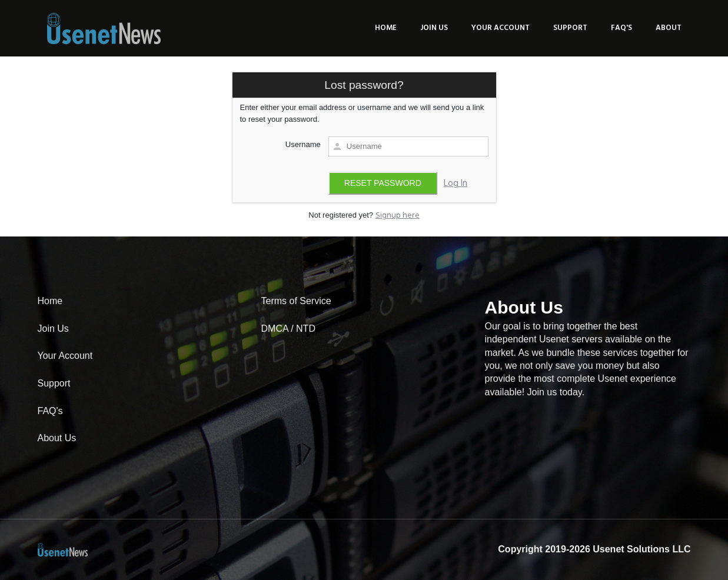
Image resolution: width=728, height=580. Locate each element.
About (669, 28)
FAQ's (621, 28)
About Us (57, 438)
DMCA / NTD (288, 329)
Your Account (501, 28)
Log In (456, 184)
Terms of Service (296, 301)
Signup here (398, 216)
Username (303, 144)
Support (570, 28)
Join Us (434, 28)
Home (386, 28)
